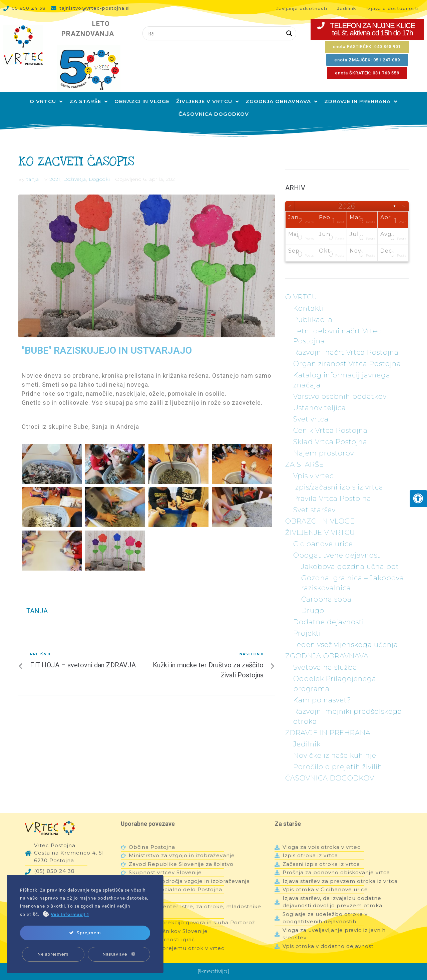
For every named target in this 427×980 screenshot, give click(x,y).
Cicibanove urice (323, 532)
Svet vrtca (311, 407)
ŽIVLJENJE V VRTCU (320, 521)
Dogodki (100, 167)
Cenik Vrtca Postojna (330, 418)
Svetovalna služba (325, 655)
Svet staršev (314, 498)
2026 (347, 194)
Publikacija (313, 308)
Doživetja (75, 167)
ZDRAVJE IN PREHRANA (328, 721)
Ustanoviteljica (320, 396)
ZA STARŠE (305, 452)
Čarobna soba (326, 587)
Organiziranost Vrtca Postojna (347, 352)
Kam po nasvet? (322, 688)
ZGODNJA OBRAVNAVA (327, 644)
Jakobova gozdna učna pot (350, 555)
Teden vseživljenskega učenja (346, 633)
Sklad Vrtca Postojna (330, 430)
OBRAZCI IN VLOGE (320, 509)
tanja (33, 167)
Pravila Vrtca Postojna (332, 486)
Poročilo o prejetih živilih (338, 755)
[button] (367, 29)
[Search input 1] (215, 33)
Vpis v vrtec (313, 464)
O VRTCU (301, 285)
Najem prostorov (324, 441)
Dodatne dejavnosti (329, 610)
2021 (55, 167)
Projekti (307, 621)
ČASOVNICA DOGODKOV (330, 766)
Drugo (313, 599)
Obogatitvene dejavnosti (338, 543)
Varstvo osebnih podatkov (340, 384)
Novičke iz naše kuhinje (335, 743)
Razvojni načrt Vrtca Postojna (346, 340)
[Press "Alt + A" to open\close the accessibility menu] (418, 499)
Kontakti (309, 296)
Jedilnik (307, 732)
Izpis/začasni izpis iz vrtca (338, 475)
